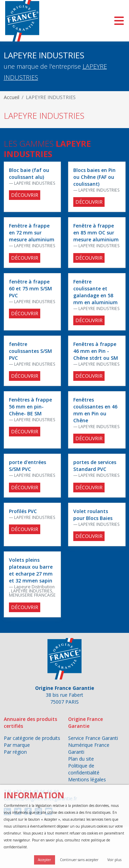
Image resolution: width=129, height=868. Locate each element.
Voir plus (114, 860)
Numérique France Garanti (89, 748)
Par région (15, 752)
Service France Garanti (93, 738)
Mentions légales (87, 779)
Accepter (44, 860)
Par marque (17, 745)
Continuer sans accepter (79, 860)
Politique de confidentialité (84, 769)
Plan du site (81, 759)
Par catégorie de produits (32, 738)
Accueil (12, 97)
